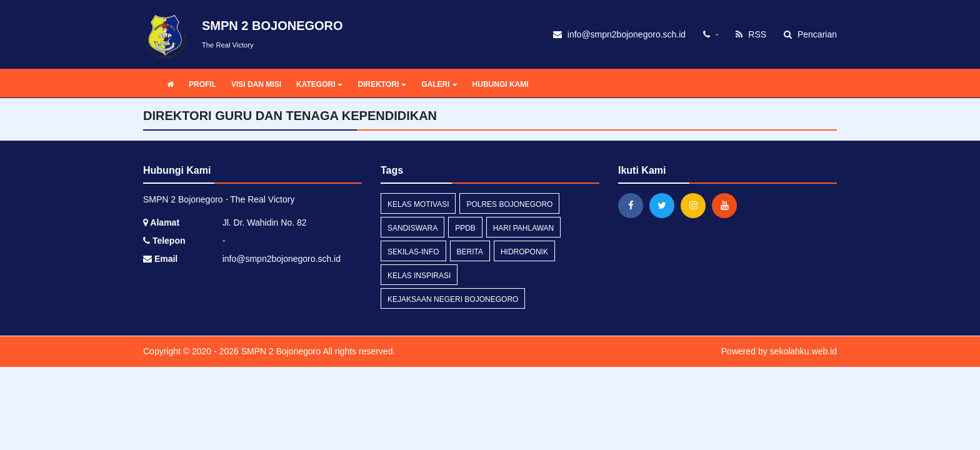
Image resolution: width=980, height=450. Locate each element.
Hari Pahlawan (524, 228)
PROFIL (202, 84)
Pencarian (810, 34)
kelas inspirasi (419, 276)
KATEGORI (319, 84)
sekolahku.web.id (803, 351)
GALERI (439, 84)
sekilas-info (413, 252)
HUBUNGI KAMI (501, 84)
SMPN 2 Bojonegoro (280, 351)
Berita (470, 252)
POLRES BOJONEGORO (509, 204)
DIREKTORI (382, 84)
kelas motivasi (418, 204)
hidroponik (524, 252)
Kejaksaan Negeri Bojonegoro (453, 299)
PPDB (465, 228)
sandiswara (412, 228)
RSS (751, 34)
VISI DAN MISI (256, 84)
